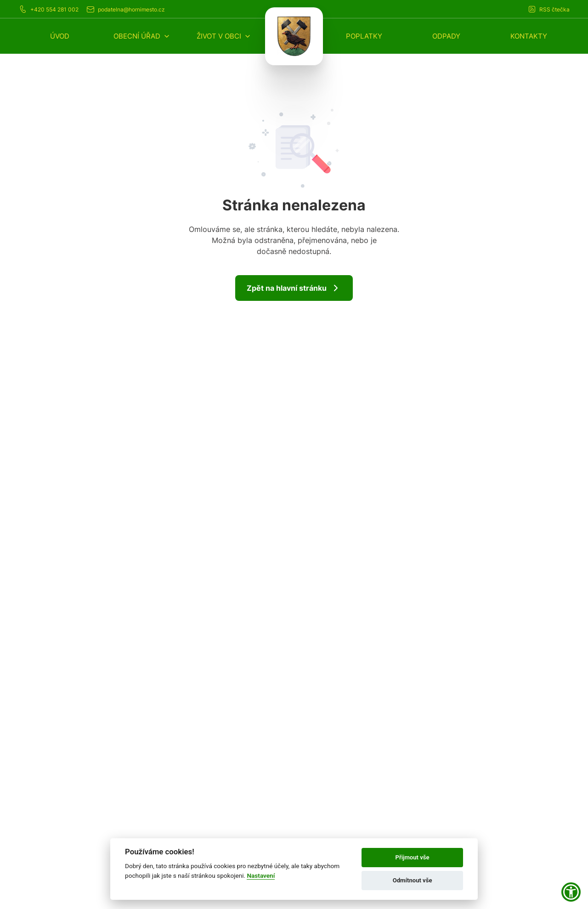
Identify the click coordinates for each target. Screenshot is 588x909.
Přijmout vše (413, 857)
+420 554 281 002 (48, 9)
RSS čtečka (548, 9)
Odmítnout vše (413, 880)
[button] (142, 36)
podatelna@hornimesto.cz (125, 9)
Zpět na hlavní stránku (294, 288)
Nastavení (261, 875)
